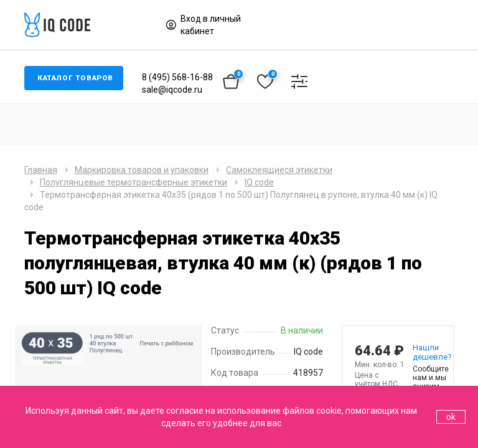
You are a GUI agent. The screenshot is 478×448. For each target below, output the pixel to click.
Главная (41, 170)
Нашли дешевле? (427, 352)
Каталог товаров (77, 78)
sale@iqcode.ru (175, 90)
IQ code (259, 182)
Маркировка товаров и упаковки (142, 170)
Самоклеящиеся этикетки (279, 170)
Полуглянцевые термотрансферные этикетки (134, 182)
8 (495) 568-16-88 (180, 77)
